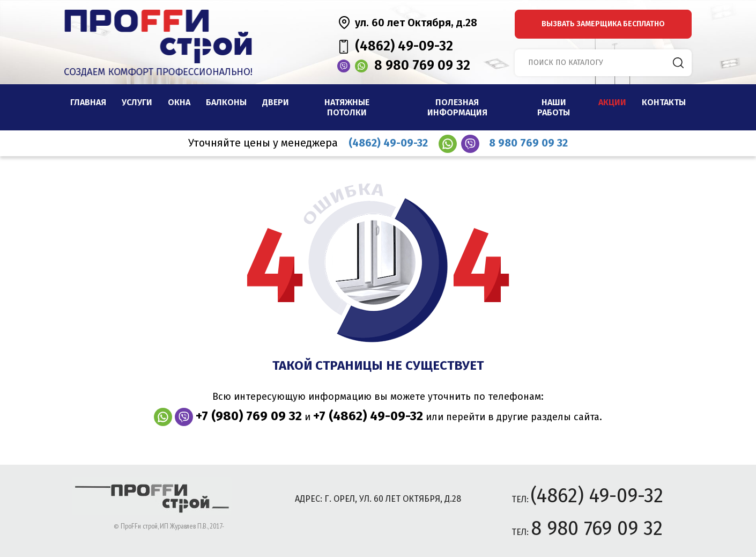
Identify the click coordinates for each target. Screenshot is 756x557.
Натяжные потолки (347, 107)
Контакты (664, 102)
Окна (179, 102)
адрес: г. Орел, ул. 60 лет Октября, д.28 (378, 499)
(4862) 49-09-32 (404, 46)
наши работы (554, 107)
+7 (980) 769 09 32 (249, 416)
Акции (612, 102)
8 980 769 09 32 (422, 65)
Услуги (137, 102)
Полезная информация (457, 107)
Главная (88, 102)
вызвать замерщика (603, 24)
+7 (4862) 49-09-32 (368, 416)
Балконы (226, 102)
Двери (276, 102)
